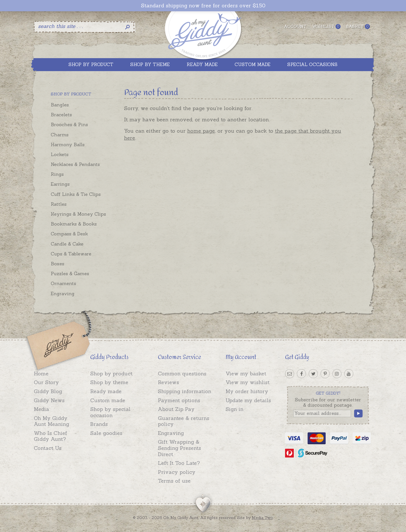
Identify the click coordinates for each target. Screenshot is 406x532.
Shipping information (185, 391)
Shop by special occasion (110, 412)
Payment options (179, 400)
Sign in (234, 409)
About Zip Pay (176, 409)
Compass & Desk (69, 234)
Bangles (60, 105)
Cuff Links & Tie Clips (76, 194)
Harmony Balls (68, 145)
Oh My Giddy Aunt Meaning (51, 421)
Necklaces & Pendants (75, 164)
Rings (57, 174)
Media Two (262, 518)
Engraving (63, 294)
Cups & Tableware (71, 254)
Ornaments (63, 283)
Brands (99, 424)
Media (41, 409)
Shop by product (111, 374)
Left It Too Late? (179, 463)
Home (41, 374)
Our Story (46, 382)
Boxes (58, 264)
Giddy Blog (48, 391)
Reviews (168, 382)
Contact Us (48, 448)
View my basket (246, 374)
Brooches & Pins (69, 124)
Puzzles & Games (70, 273)
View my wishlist (248, 382)
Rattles (59, 204)
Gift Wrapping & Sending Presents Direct (179, 448)
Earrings (60, 184)
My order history (247, 391)
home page (201, 131)
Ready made (106, 391)
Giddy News (49, 400)
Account (295, 26)
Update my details (248, 400)
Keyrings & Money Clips (78, 214)
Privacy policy (177, 472)
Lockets (60, 154)
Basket (358, 26)
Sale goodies (106, 433)
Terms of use (174, 481)
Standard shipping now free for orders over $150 (203, 6)
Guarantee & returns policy (184, 421)
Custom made (108, 400)
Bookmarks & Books (74, 224)
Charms (60, 135)
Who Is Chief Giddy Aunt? (50, 436)
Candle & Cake (67, 244)
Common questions (182, 374)
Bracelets (61, 115)
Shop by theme (109, 382)
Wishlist (326, 26)
